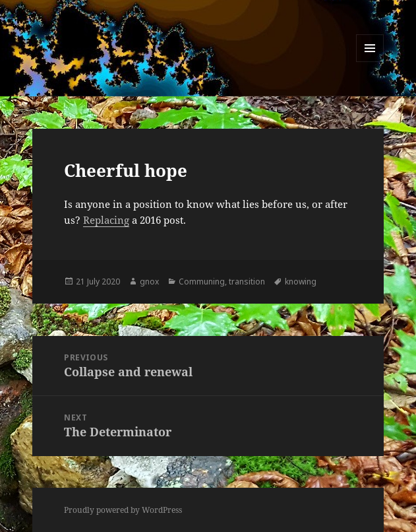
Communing (202, 282)
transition (247, 282)
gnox (149, 282)
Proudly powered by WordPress (123, 510)
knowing (301, 282)
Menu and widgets (370, 62)
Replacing (106, 220)
